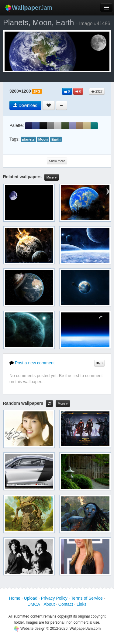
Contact (66, 604)
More (52, 177)
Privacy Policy (54, 598)
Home (15, 598)
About (49, 604)
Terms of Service (87, 598)
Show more (57, 161)
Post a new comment (32, 363)
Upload (31, 598)
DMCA (34, 604)
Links (82, 604)
